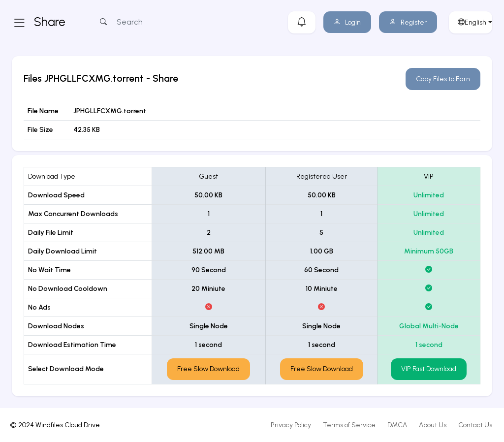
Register (408, 22)
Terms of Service (349, 425)
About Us (433, 425)
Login (347, 22)
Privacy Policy (291, 425)
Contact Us (475, 425)
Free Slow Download (208, 369)
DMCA (397, 425)
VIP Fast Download (429, 369)
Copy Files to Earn (443, 79)
